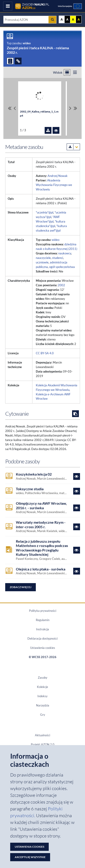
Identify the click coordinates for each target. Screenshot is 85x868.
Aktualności (42, 735)
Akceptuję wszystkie (30, 857)
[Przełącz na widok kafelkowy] (67, 72)
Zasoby (43, 678)
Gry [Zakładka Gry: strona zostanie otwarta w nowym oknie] (43, 715)
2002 (61, 285)
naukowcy (65, 253)
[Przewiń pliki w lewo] (15, 108)
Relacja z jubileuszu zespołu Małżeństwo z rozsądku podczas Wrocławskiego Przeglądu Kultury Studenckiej (42, 548)
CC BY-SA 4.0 (45, 353)
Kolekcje (42, 687)
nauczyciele (43, 258)
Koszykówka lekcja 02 (34, 474)
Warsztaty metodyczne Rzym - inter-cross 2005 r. (41, 524)
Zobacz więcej (21, 587)
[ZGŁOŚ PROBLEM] (10, 61)
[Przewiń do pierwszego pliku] (10, 108)
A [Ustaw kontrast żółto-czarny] (73, 19)
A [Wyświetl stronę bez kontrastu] (62, 19)
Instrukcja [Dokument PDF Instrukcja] (42, 629)
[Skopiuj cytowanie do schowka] (75, 414)
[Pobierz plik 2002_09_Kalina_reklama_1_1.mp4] (48, 130)
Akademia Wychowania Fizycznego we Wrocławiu (54, 185)
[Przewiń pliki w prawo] (70, 108)
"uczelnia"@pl (45, 212)
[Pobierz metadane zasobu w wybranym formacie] (73, 147)
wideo (56, 240)
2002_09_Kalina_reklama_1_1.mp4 (39, 114)
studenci (58, 258)
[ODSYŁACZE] (18, 61)
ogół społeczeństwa (62, 267)
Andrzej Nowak (58, 176)
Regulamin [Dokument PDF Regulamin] (43, 620)
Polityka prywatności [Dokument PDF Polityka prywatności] (43, 611)
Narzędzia (43, 705)
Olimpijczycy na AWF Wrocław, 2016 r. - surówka (41, 505)
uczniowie (42, 262)
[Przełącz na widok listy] (75, 72)
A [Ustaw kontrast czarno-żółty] (79, 19)
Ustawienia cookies (43, 648)
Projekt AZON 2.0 (43, 744)
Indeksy (42, 696)
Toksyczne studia (30, 489)
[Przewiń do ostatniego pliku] (75, 108)
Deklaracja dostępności (42, 638)
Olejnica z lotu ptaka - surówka (41, 569)
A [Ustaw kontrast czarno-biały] (67, 19)
